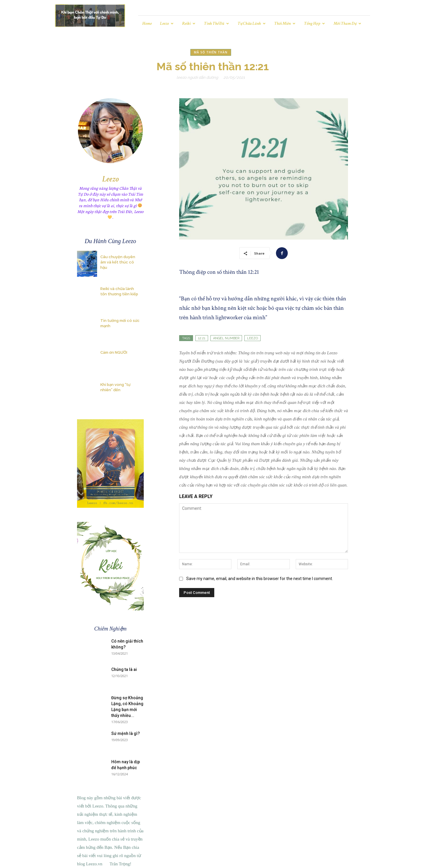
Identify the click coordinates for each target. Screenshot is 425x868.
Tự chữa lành (252, 23)
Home (147, 23)
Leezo (167, 23)
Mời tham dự (347, 23)
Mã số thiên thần (211, 52)
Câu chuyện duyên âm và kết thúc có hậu (118, 262)
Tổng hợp (314, 23)
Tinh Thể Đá (216, 23)
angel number (226, 338)
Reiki (189, 23)
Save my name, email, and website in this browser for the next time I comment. (260, 579)
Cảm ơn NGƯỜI (114, 352)
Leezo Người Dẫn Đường (197, 77)
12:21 (202, 338)
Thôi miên (285, 23)
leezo (252, 338)
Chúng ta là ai (124, 669)
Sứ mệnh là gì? (126, 733)
